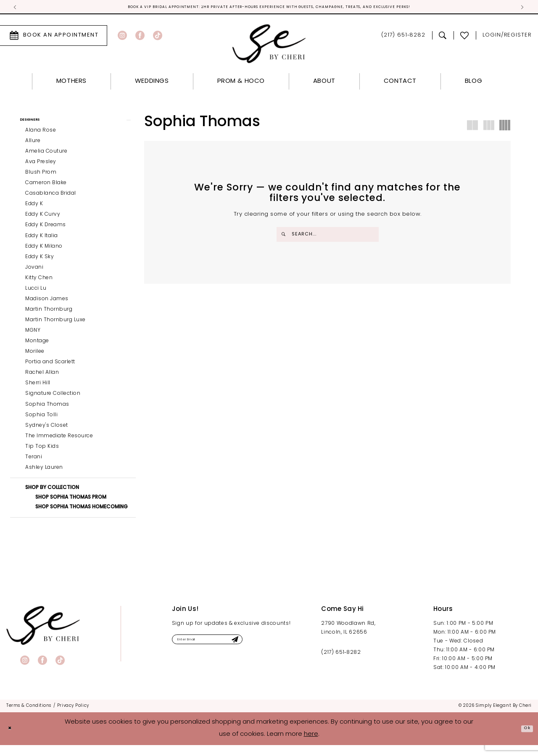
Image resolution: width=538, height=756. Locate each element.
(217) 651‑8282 (341, 664)
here (311, 745)
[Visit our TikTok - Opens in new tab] (158, 37)
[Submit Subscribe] (271, 653)
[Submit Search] (285, 237)
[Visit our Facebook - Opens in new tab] (140, 37)
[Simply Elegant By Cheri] (269, 46)
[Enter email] (227, 653)
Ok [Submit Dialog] (524, 739)
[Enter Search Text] (328, 237)
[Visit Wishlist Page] (465, 37)
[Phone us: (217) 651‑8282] (403, 38)
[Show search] (443, 37)
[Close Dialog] (13, 740)
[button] (73, 125)
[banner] (43, 637)
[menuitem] (135, 37)
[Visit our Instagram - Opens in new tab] (122, 37)
